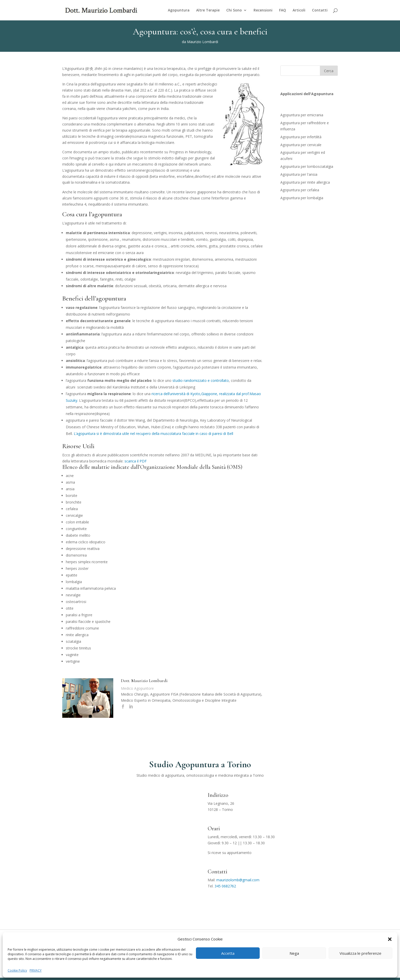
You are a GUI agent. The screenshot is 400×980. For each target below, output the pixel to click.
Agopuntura (179, 10)
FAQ (283, 10)
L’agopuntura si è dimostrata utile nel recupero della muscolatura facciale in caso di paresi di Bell (153, 434)
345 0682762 (225, 886)
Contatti (320, 10)
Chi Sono (234, 10)
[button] (390, 939)
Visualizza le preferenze (360, 953)
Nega (294, 953)
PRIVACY (36, 970)
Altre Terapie (208, 10)
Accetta (228, 953)
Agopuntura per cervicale (301, 145)
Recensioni (263, 10)
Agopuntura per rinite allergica (305, 182)
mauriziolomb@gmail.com (238, 880)
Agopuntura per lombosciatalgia (307, 166)
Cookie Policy (17, 970)
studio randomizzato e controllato (201, 380)
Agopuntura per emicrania (302, 115)
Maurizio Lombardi (203, 42)
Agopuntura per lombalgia (302, 198)
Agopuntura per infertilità (301, 137)
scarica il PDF (136, 461)
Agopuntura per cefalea (300, 190)
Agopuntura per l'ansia (299, 174)
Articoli (299, 10)
